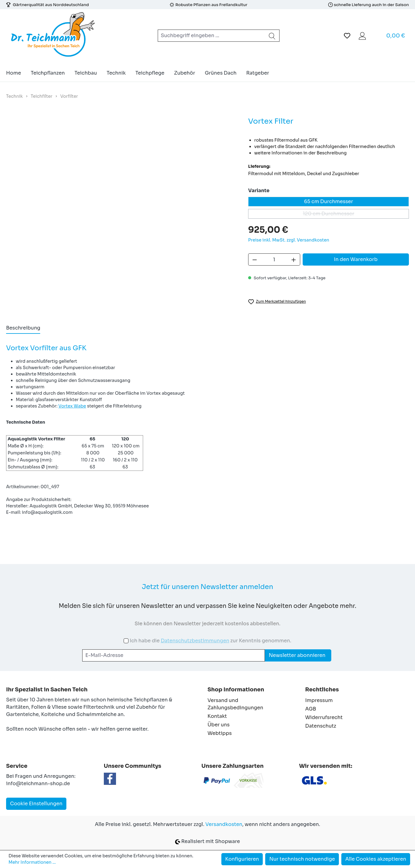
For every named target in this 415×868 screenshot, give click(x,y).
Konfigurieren (242, 859)
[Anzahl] (274, 259)
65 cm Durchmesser (329, 201)
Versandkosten (224, 824)
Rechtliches (322, 690)
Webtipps (220, 733)
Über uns (219, 725)
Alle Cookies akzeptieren (376, 859)
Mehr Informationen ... (32, 862)
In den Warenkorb (356, 259)
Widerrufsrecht (324, 717)
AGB (311, 709)
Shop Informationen (236, 690)
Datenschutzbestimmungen (195, 641)
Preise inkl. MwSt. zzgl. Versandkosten (289, 240)
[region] (121, 191)
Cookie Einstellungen (36, 804)
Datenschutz (321, 726)
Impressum (319, 700)
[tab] (23, 328)
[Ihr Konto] (362, 36)
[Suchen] (272, 36)
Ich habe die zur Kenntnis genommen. (211, 641)
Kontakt (217, 716)
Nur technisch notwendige (302, 859)
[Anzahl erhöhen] (294, 259)
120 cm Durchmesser (356, 215)
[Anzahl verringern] (255, 259)
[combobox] (211, 36)
